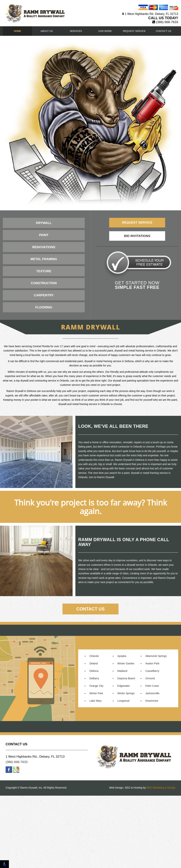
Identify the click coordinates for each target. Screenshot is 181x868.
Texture (44, 271)
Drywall (44, 223)
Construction (44, 283)
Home (17, 31)
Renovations (44, 247)
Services (76, 31)
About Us (47, 31)
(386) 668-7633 (167, 22)
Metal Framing (44, 259)
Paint (44, 235)
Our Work (105, 31)
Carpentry (44, 295)
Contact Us (164, 31)
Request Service (134, 31)
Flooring (44, 307)
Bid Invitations (137, 236)
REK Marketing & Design (161, 860)
